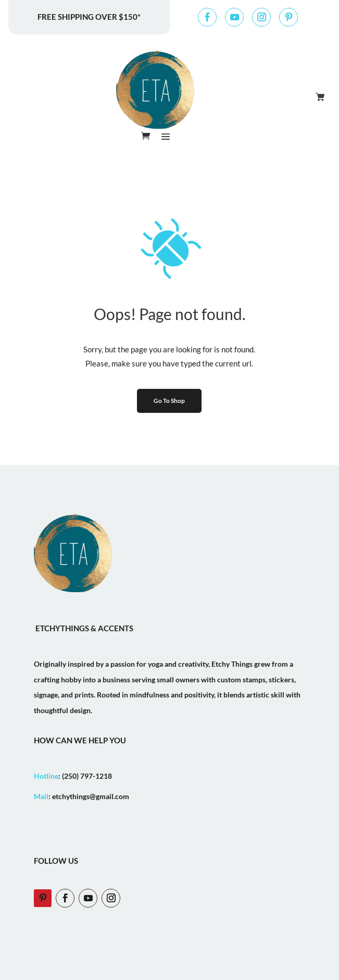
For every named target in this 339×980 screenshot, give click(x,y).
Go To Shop (169, 401)
